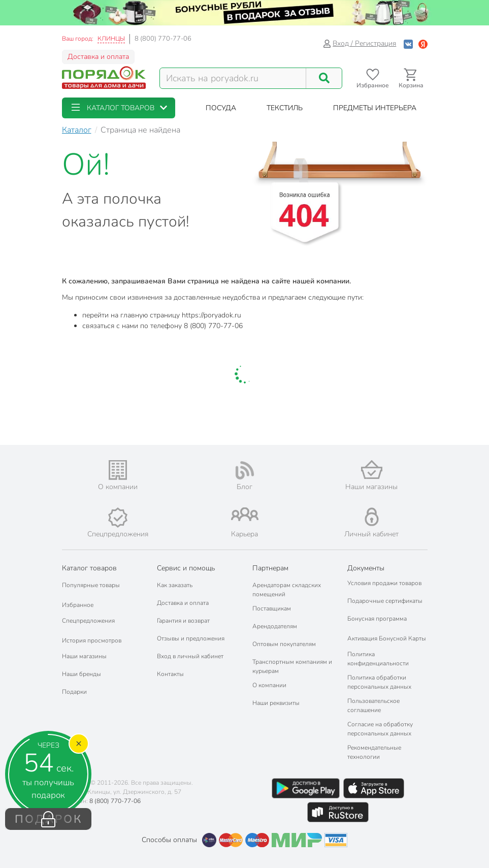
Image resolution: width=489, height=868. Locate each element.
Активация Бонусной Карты (387, 638)
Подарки (74, 692)
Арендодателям (275, 626)
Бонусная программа (377, 619)
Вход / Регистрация (360, 43)
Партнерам (270, 568)
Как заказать (175, 585)
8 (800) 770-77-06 (163, 39)
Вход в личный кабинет (190, 656)
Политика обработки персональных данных (379, 682)
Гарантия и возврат (183, 621)
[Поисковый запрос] (233, 78)
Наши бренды (81, 674)
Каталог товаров (89, 568)
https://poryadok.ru (211, 315)
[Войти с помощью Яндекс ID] (423, 43)
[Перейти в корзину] (411, 78)
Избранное (78, 605)
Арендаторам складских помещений (287, 590)
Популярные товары (91, 585)
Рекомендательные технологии (374, 752)
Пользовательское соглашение (373, 705)
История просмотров (92, 640)
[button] (119, 108)
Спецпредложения (88, 621)
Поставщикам (272, 608)
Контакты (170, 674)
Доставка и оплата (98, 57)
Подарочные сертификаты (385, 601)
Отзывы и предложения (191, 638)
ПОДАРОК (48, 819)
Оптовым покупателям (284, 644)
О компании (269, 685)
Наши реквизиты (276, 703)
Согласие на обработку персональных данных (380, 729)
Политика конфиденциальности (378, 659)
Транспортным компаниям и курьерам (292, 666)
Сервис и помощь (186, 568)
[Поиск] (324, 78)
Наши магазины (84, 656)
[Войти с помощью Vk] (408, 43)
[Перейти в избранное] (373, 78)
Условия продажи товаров (384, 583)
